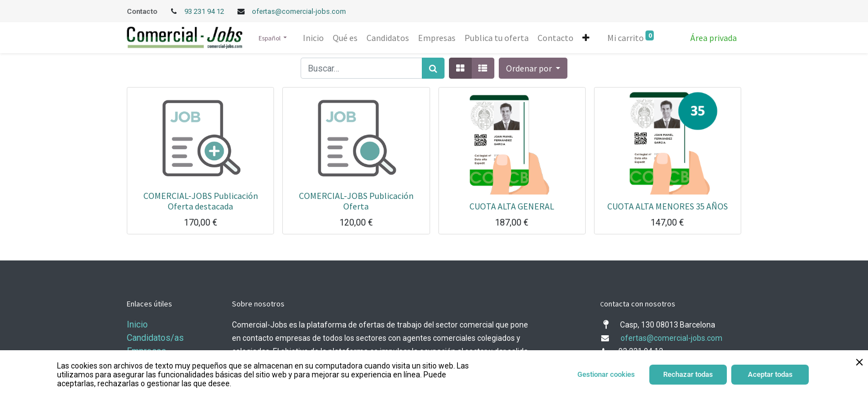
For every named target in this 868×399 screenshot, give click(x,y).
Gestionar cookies (606, 374)
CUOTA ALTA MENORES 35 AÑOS (668, 206)
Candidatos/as (155, 338)
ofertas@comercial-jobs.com (299, 11)
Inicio (137, 324)
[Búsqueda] (433, 68)
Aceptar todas (770, 374)
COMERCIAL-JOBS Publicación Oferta (356, 201)
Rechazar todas (688, 374)
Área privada (714, 38)
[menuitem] (313, 38)
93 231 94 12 (205, 11)
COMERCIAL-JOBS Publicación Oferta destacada (201, 201)
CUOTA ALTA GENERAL (512, 206)
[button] (586, 38)
